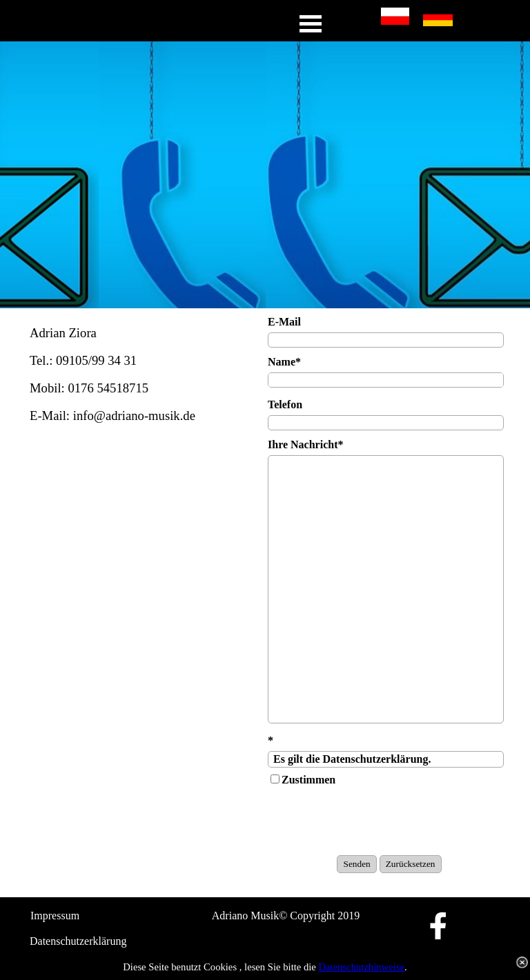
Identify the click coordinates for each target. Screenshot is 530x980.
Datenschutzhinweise (362, 967)
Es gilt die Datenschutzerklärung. (386, 759)
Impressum (55, 916)
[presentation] (373, 821)
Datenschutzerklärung (78, 941)
